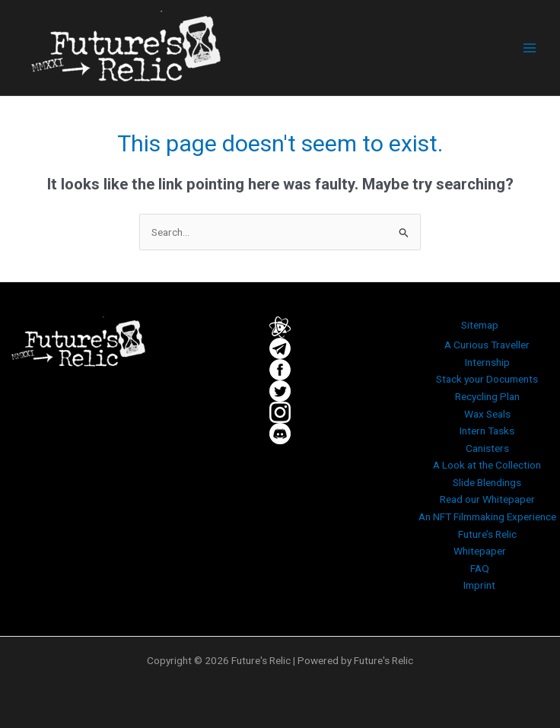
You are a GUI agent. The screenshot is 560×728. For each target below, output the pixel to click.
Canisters (487, 448)
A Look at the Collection (487, 465)
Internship (487, 362)
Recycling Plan (487, 396)
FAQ (480, 568)
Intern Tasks (487, 431)
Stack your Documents (487, 379)
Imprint (479, 585)
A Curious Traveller (487, 345)
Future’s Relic (487, 534)
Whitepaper (480, 551)
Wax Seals (487, 414)
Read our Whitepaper (487, 499)
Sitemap (480, 325)
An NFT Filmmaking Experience (487, 517)
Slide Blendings (487, 482)
